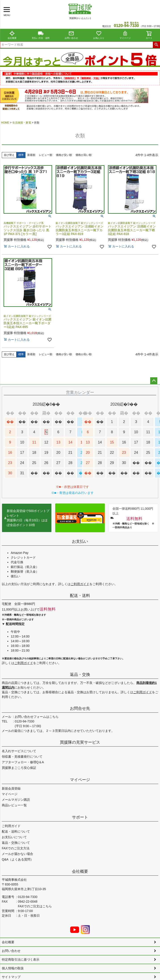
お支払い (80, 541)
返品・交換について (16, 843)
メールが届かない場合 (17, 854)
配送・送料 (80, 596)
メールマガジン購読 (16, 800)
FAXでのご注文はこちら (35, 906)
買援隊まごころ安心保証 (19, 768)
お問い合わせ (71, 35)
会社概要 (12, 35)
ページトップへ (154, 381)
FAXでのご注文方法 (16, 848)
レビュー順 (46, 155)
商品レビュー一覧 (14, 805)
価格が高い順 (84, 155)
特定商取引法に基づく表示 (21, 959)
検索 (156, 45)
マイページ (125, 35)
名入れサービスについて (19, 751)
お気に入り (99, 35)
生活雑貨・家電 (22, 123)
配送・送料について (16, 831)
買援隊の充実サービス (80, 742)
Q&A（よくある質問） (18, 859)
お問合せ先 (80, 708)
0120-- (126, 26)
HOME (5, 123)
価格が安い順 (64, 155)
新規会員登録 (11, 788)
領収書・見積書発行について (22, 757)
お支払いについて (14, 837)
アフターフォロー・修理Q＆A (23, 762)
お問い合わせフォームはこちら (37, 717)
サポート (80, 817)
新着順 (31, 155)
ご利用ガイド (80, 584)
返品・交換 (80, 675)
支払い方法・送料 (41, 35)
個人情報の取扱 (13, 968)
